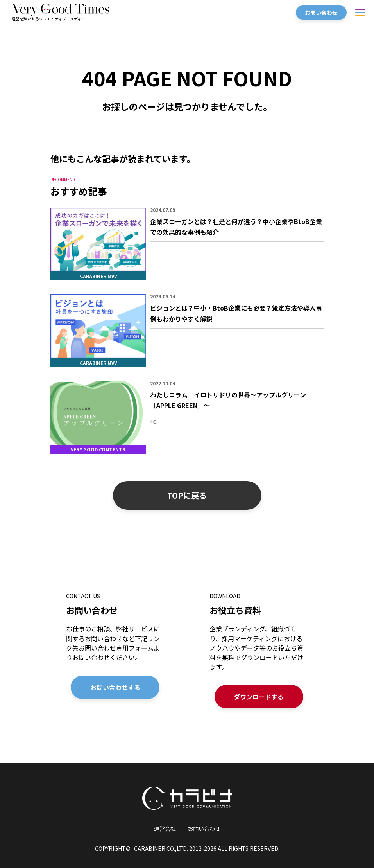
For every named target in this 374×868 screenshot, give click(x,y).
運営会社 (165, 828)
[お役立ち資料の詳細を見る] (259, 650)
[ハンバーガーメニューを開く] (360, 12)
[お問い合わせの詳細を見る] (115, 650)
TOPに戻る (187, 495)
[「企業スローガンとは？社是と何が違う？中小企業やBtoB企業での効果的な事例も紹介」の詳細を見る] (187, 244)
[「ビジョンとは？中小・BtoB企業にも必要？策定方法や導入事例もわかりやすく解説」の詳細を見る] (187, 331)
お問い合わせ (204, 828)
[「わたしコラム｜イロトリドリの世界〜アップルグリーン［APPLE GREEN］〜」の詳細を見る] (187, 417)
